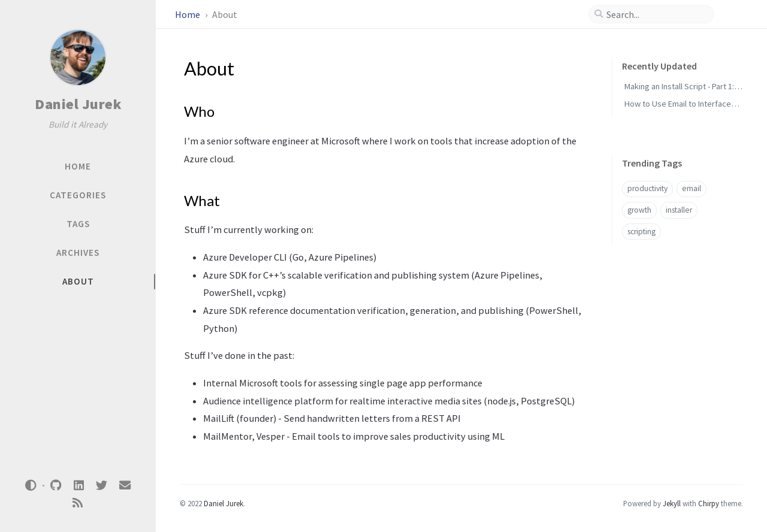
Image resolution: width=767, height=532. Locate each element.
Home (188, 14)
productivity (647, 188)
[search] (656, 14)
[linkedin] (78, 486)
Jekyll (672, 503)
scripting (641, 232)
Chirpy (709, 503)
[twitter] (102, 486)
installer (679, 210)
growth (639, 210)
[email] (125, 486)
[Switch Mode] (31, 485)
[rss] (78, 503)
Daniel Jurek (78, 104)
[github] (56, 486)
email (691, 188)
